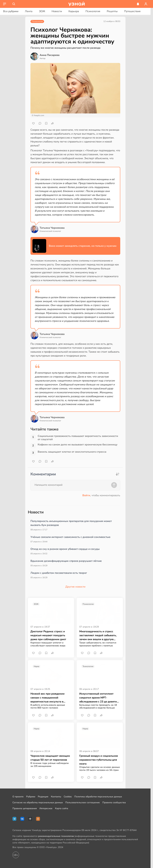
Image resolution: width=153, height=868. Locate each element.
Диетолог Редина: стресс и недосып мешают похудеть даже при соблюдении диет (48, 635)
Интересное (46, 808)
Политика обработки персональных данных (98, 797)
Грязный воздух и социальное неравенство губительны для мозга (99, 760)
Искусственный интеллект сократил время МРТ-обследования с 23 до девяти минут (98, 698)
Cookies (68, 797)
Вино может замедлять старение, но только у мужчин (83, 246)
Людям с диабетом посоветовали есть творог (59, 573)
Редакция (43, 797)
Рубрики (31, 797)
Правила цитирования (25, 808)
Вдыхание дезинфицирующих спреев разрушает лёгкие (66, 561)
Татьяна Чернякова (52, 228)
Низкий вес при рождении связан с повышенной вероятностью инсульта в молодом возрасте (48, 698)
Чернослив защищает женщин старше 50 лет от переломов (50, 758)
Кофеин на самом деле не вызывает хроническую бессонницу (78, 445)
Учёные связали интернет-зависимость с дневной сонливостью (70, 537)
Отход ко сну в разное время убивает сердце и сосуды (65, 549)
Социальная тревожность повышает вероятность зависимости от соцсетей (78, 438)
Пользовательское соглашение (83, 803)
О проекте (18, 797)
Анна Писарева (50, 55)
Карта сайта (62, 808)
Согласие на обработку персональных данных (38, 803)
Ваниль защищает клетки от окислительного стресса (72, 452)
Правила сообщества (114, 803)
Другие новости (75, 587)
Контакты (56, 797)
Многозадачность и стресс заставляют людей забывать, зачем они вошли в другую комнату (98, 635)
